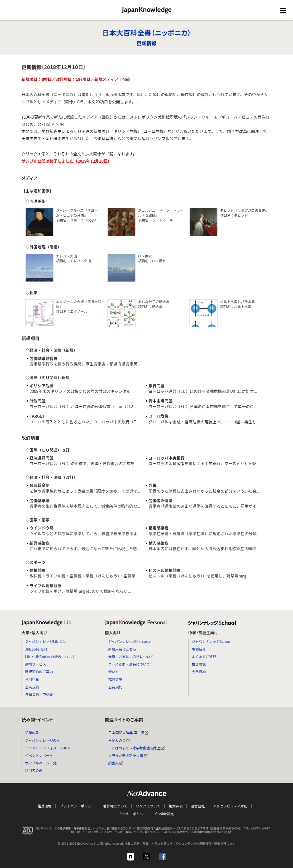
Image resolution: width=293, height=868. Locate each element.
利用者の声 (34, 770)
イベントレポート (39, 755)
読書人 (116, 763)
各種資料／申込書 (39, 694)
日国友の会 (119, 740)
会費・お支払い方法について (131, 657)
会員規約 (32, 687)
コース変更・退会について (129, 664)
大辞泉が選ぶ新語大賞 (128, 755)
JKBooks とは (36, 649)
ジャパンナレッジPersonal (130, 641)
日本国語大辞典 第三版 (128, 733)
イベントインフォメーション (48, 748)
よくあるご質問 (204, 657)
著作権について (115, 806)
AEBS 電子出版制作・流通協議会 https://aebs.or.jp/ (199, 832)
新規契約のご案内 (39, 672)
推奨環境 (115, 679)
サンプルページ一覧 (41, 763)
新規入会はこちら (122, 649)
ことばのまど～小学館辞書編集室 (137, 748)
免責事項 (175, 806)
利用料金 (32, 679)
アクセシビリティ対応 (230, 806)
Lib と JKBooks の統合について (50, 657)
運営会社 (198, 806)
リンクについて (148, 806)
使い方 (113, 672)
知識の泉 (32, 733)
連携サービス (35, 664)
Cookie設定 (165, 813)
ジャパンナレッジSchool (211, 641)
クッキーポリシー (133, 813)
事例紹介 (199, 649)
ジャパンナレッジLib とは (45, 641)
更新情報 (146, 43)
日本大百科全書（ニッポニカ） (147, 33)
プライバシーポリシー (77, 806)
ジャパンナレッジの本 (42, 740)
